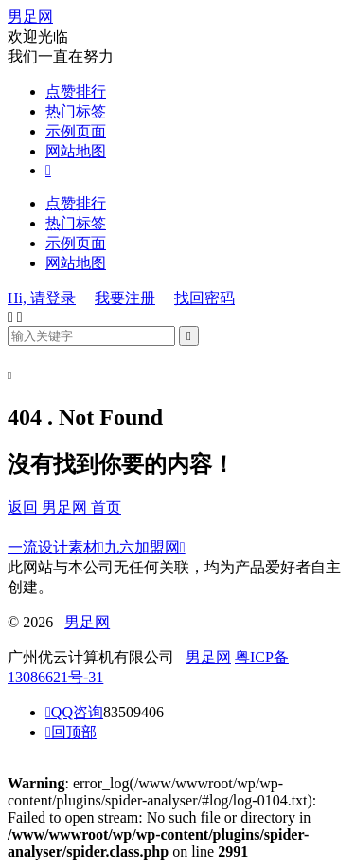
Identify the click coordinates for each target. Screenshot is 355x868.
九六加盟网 (145, 547)
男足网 (30, 17)
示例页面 (76, 131)
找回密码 (204, 298)
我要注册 (125, 298)
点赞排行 (76, 91)
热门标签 (76, 111)
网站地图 (76, 151)
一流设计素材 (56, 547)
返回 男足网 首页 (64, 507)
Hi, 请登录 (42, 298)
